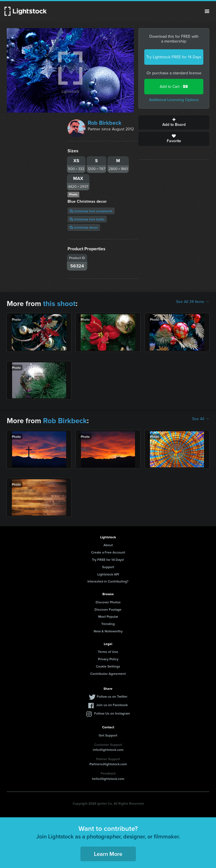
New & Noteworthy (108, 631)
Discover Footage (108, 609)
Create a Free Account (108, 552)
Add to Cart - (174, 87)
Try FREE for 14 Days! (108, 560)
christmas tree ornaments (91, 211)
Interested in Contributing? (108, 581)
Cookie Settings (108, 666)
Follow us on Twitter (112, 696)
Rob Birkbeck (105, 123)
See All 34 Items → (193, 302)
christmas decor (84, 227)
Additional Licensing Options (174, 100)
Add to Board (174, 122)
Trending (108, 624)
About (108, 545)
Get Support (108, 735)
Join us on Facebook (112, 705)
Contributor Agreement (108, 674)
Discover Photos (108, 602)
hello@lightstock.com (108, 779)
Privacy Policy (108, 659)
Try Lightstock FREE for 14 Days (174, 57)
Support (108, 567)
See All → (201, 419)
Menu (207, 11)
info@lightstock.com (108, 750)
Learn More (108, 854)
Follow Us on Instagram (112, 713)
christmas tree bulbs (87, 219)
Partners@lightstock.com (108, 764)
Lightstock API (108, 574)
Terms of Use (108, 652)
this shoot (59, 304)
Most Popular (108, 616)
